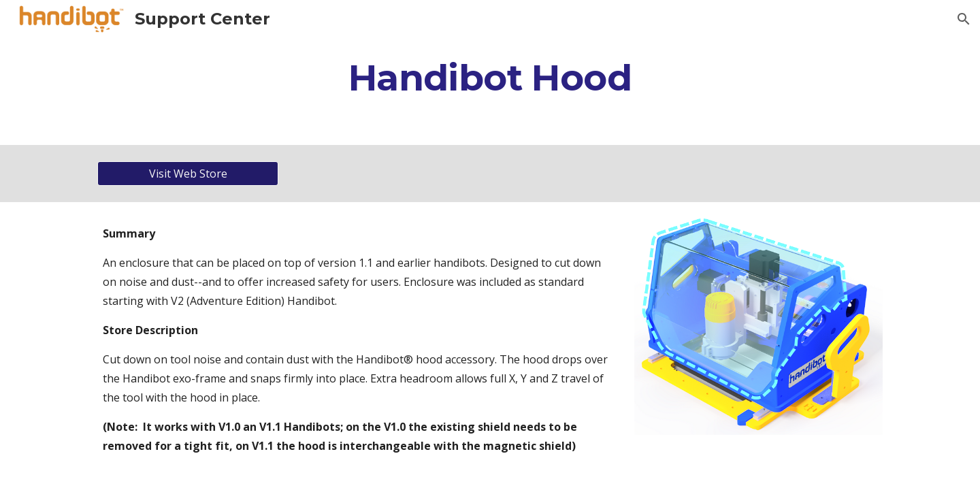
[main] (490, 77)
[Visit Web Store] (188, 174)
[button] (964, 19)
